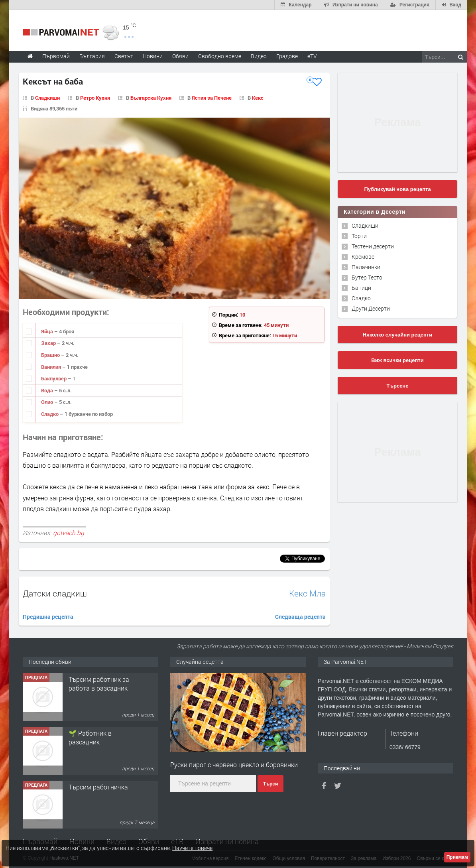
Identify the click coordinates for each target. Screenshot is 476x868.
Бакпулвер (54, 378)
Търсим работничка (98, 787)
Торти (359, 236)
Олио (48, 402)
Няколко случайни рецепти (397, 335)
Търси (270, 784)
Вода (48, 390)
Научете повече (192, 848)
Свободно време (220, 56)
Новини (153, 56)
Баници (361, 288)
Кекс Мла (307, 593)
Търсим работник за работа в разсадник (99, 684)
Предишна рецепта (48, 617)
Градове (287, 56)
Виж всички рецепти (397, 360)
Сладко (50, 414)
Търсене (398, 386)
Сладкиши (365, 225)
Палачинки (366, 267)
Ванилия (52, 367)
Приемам (457, 857)
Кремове (363, 257)
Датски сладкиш (55, 593)
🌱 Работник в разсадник (90, 737)
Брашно (51, 355)
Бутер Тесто (367, 277)
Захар (49, 343)
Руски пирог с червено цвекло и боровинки (234, 765)
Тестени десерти (373, 246)
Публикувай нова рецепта (397, 189)
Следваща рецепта (300, 617)
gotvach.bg (69, 533)
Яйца (48, 331)
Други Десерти (371, 308)
